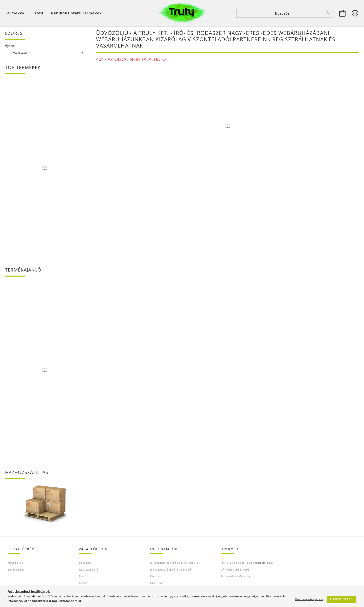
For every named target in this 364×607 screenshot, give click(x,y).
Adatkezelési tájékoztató (171, 569)
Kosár (83, 583)
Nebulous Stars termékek (76, 13)
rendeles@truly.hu (241, 576)
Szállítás (157, 583)
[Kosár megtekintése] (16, 13)
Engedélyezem (342, 599)
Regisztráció (89, 569)
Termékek (16, 569)
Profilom (86, 576)
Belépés (85, 563)
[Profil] (38, 13)
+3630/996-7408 (238, 569)
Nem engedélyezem (309, 599)
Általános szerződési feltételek (175, 563)
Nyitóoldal (16, 563)
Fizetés (156, 576)
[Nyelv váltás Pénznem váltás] (355, 13)
